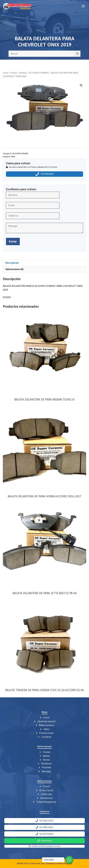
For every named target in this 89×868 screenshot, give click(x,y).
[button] (81, 85)
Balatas (23, 73)
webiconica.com (65, 863)
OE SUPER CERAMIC (39, 73)
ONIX (13, 156)
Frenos (14, 73)
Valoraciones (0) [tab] (14, 269)
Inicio (6, 73)
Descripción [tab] (12, 263)
